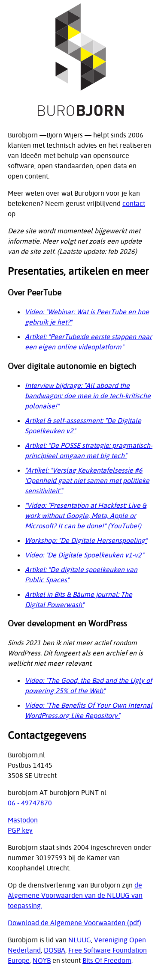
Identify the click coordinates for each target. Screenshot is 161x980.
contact (134, 203)
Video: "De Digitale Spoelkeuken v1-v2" (84, 555)
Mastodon (23, 820)
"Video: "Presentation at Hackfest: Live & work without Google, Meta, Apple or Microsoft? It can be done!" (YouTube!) (86, 515)
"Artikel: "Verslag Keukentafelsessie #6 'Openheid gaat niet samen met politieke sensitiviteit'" (87, 480)
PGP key (20, 830)
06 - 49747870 (30, 803)
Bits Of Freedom (107, 960)
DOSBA (55, 950)
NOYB (42, 960)
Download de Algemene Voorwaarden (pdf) (74, 923)
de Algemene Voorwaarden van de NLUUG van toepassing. (75, 895)
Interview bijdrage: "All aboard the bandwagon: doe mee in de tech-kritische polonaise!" (88, 396)
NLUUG (80, 940)
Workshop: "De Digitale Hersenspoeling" (86, 540)
